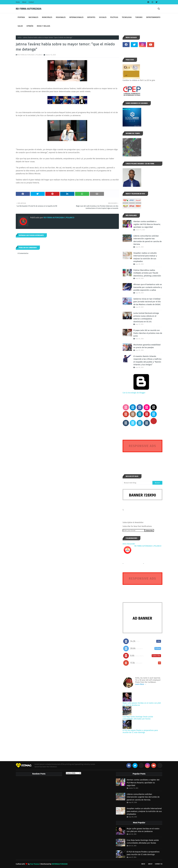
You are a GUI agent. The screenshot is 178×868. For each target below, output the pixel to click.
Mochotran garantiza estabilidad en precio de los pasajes (147, 346)
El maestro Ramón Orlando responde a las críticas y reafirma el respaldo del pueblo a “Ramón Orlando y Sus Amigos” (147, 360)
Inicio (20, 38)
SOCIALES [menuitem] (103, 17)
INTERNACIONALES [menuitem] (76, 17)
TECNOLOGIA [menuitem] (127, 17)
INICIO (143, 864)
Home (18, 2)
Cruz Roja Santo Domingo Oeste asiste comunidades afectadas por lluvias (138, 718)
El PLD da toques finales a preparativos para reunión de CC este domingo (140, 731)
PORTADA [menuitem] (21, 17)
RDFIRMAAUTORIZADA (60, 864)
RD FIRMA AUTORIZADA (29, 9)
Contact (31, 2)
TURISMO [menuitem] (139, 17)
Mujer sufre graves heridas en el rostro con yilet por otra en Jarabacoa (143, 830)
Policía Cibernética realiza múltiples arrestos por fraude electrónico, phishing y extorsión (147, 273)
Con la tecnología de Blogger (141, 392)
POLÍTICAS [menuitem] (114, 17)
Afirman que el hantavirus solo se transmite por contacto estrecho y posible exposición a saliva (148, 287)
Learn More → (141, 684)
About (24, 2)
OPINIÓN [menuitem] (30, 26)
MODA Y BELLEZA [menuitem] (43, 26)
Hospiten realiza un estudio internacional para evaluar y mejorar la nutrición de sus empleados (145, 257)
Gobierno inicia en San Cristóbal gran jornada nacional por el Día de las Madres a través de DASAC (147, 302)
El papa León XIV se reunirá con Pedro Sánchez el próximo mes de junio (148, 333)
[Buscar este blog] (138, 483)
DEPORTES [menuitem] (91, 17)
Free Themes (35, 864)
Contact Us (159, 864)
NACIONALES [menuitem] (33, 17)
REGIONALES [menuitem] (61, 17)
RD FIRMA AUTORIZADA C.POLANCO (30, 55)
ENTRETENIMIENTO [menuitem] (153, 17)
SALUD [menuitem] (20, 26)
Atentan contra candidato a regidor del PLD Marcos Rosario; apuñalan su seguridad (147, 224)
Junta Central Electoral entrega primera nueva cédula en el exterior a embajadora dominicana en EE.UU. (146, 317)
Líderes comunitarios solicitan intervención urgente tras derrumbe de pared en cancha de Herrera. (148, 240)
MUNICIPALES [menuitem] (47, 17)
